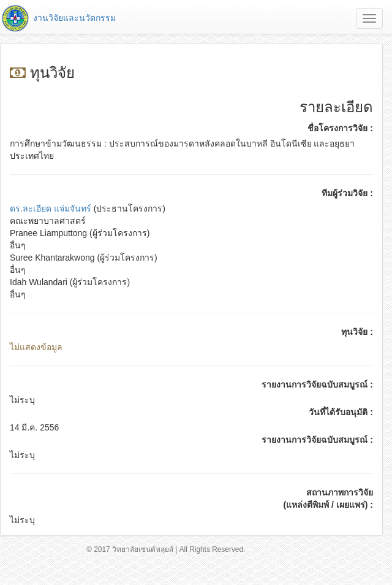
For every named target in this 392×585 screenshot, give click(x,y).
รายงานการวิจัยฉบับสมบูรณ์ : (317, 384)
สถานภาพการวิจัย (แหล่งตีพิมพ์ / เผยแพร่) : (328, 499)
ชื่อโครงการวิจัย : (340, 128)
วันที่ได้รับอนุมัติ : (341, 412)
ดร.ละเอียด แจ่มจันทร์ (51, 208)
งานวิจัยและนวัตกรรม (58, 18)
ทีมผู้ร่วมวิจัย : (347, 193)
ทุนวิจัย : (357, 332)
